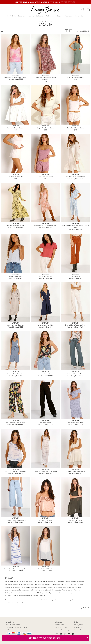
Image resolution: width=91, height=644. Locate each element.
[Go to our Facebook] (57, 634)
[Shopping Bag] (88, 9)
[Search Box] (83, 10)
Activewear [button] (50, 16)
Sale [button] (83, 16)
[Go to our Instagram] (69, 634)
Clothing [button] (31, 16)
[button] (67, 31)
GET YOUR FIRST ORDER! (59, 638)
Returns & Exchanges (63, 630)
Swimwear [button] (40, 16)
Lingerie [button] (59, 16)
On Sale (77, 622)
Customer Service (62, 627)
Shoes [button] (77, 16)
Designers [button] (22, 16)
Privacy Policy (79, 625)
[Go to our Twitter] (61, 634)
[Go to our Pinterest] (65, 634)
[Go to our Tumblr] (73, 634)
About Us (59, 622)
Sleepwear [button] (69, 16)
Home (41, 21)
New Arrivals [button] (11, 16)
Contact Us (78, 630)
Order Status (60, 625)
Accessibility (78, 627)
